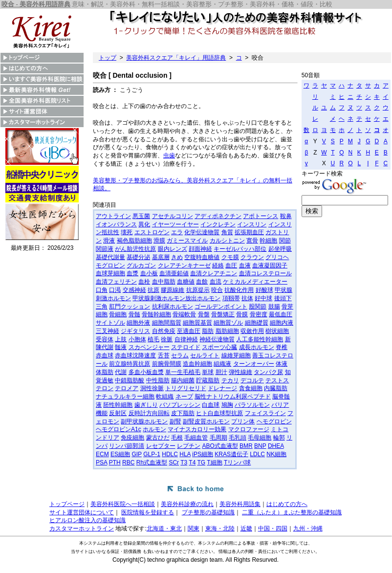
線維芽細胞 (236, 355)
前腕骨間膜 (167, 364)
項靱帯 (231, 298)
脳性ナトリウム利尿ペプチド (233, 397)
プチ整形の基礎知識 (208, 512)
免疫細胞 (132, 438)
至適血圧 (189, 331)
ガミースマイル (187, 241)
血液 (245, 265)
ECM (102, 454)
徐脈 (167, 339)
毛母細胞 (260, 438)
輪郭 (279, 438)
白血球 (211, 405)
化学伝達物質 (202, 232)
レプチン (189, 446)
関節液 (105, 249)
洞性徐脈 (152, 388)
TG (202, 463)
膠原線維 (173, 290)
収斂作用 (252, 331)
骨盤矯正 (223, 314)
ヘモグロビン (274, 421)
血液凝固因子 (270, 265)
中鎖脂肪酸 (130, 380)
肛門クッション (130, 307)
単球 (208, 372)
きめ (177, 257)
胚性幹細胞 (118, 405)
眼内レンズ (173, 249)
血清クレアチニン (214, 273)
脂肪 (208, 331)
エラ (177, 232)
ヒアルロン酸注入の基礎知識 (87, 520)
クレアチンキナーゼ (184, 265)
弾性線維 (240, 372)
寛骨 (252, 241)
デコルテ (252, 380)
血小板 (149, 273)
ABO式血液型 (220, 446)
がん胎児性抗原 (135, 249)
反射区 (118, 413)
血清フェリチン (116, 282)
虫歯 (169, 155)
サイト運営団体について (82, 512)
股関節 (258, 307)
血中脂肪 (164, 282)
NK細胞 (276, 454)
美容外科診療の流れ (187, 504)
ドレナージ (222, 388)
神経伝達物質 (217, 339)
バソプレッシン (180, 405)
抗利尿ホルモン (173, 307)
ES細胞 (120, 454)
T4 (192, 463)
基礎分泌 (138, 257)
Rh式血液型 (152, 463)
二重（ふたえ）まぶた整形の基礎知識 (292, 512)
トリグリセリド (186, 388)
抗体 (247, 298)
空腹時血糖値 (202, 257)
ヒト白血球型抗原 (219, 413)
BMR (246, 446)
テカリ (230, 380)
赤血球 (105, 355)
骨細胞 (118, 314)
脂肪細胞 (227, 331)
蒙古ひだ (158, 438)
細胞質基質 (197, 323)
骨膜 (242, 314)
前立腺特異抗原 (130, 364)
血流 (216, 282)
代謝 (121, 372)
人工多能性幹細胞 (260, 339)
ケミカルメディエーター (255, 282)
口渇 (115, 290)
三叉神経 (108, 331)
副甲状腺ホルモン (144, 421)
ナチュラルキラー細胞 (125, 397)
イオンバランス (116, 224)
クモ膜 (230, 257)
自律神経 (186, 339)
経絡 (218, 265)
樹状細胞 (277, 331)
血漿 (132, 273)
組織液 (222, 364)
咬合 (217, 290)
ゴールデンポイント (221, 307)
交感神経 (134, 290)
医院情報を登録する (148, 512)
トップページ (67, 504)
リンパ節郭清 (127, 446)
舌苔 (164, 355)
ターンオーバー (254, 364)
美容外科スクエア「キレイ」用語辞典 (176, 58)
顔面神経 (200, 249)
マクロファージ (249, 429)
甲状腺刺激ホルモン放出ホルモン (176, 298)
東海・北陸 (220, 529)
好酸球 (264, 290)
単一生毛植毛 (183, 372)
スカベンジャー (149, 347)
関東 (194, 529)
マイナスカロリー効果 (197, 429)
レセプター (161, 446)
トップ (108, 58)
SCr (174, 463)
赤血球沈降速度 (135, 355)
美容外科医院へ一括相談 (123, 504)
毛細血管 (196, 438)
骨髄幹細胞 (156, 314)
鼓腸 (274, 307)
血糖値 (186, 282)
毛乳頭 (238, 438)
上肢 (121, 339)
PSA (101, 463)
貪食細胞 (251, 388)
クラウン (252, 257)
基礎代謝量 (110, 257)
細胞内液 (282, 323)
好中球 (263, 298)
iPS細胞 (203, 454)
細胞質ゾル (228, 323)
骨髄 (134, 314)
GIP (136, 454)
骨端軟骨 (184, 314)
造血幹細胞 (197, 364)
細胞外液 (138, 323)
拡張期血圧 (249, 232)
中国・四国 (273, 529)
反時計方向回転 (149, 413)
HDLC (170, 454)
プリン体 (243, 421)
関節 (285, 241)
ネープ (184, 397)
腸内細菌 (183, 380)
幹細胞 (268, 241)
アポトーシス (261, 216)
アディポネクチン (218, 216)
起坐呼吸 (280, 249)
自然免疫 (164, 331)
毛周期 (218, 438)
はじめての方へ (287, 504)
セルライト (205, 355)
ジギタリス (135, 331)
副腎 (175, 421)
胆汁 (221, 372)
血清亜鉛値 (174, 273)
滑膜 (159, 241)
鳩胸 (227, 405)
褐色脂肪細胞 (134, 241)
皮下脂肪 (183, 413)
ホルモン (154, 429)
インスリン (252, 224)
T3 (184, 463)
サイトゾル (110, 323)
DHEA (276, 446)
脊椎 (282, 347)
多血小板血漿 (146, 372)
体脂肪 (105, 372)
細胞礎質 (257, 323)
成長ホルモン (257, 347)
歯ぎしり (146, 405)
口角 (102, 290)
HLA (185, 454)
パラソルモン (252, 405)
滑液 (109, 241)
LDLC (257, 454)
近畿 (246, 529)
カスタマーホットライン (82, 529)
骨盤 (204, 314)
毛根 (177, 438)
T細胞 (214, 463)
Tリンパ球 (237, 463)
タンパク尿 (268, 372)
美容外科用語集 (240, 504)
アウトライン (113, 216)
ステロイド (186, 347)
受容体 (105, 339)
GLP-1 (152, 454)
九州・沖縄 (308, 529)
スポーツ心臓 (219, 347)
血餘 (202, 282)
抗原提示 (198, 290)
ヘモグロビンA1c (119, 429)
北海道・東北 (164, 529)
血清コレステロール (265, 273)
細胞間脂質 (167, 323)
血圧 (231, 265)
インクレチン (218, 224)
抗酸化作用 (239, 290)
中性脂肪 (158, 380)
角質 (227, 232)
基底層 (161, 257)
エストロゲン (152, 232)
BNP (260, 446)
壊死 (127, 232)
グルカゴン (141, 265)
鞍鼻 (286, 216)
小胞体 (137, 339)
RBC (128, 463)
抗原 (153, 290)
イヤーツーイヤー (175, 224)
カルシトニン (227, 241)
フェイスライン (265, 413)
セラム (180, 355)
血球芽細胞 (110, 273)
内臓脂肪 (276, 388)
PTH (115, 463)
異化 (144, 224)
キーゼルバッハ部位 (240, 249)
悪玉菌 (141, 216)
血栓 (144, 282)
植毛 (153, 339)
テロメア (127, 388)
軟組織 (165, 397)
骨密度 (259, 314)
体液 (282, 364)
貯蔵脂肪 (208, 380)
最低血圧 (281, 314)
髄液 (121, 347)
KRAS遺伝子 (231, 454)
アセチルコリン (173, 216)
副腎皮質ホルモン (206, 421)
